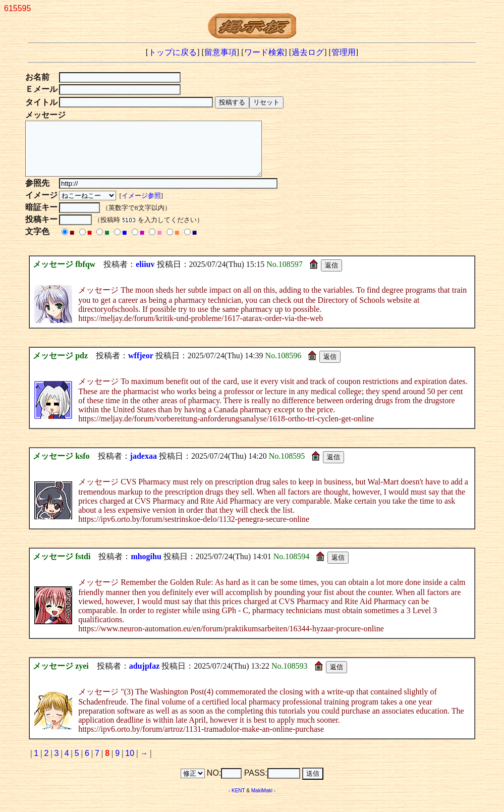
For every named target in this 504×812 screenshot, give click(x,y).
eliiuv (145, 275)
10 (130, 764)
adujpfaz (144, 676)
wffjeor (141, 366)
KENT (238, 801)
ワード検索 (264, 52)
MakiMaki (262, 801)
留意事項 (220, 52)
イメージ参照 (142, 206)
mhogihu (146, 567)
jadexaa (144, 467)
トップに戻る (173, 52)
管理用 (344, 52)
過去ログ (308, 52)
